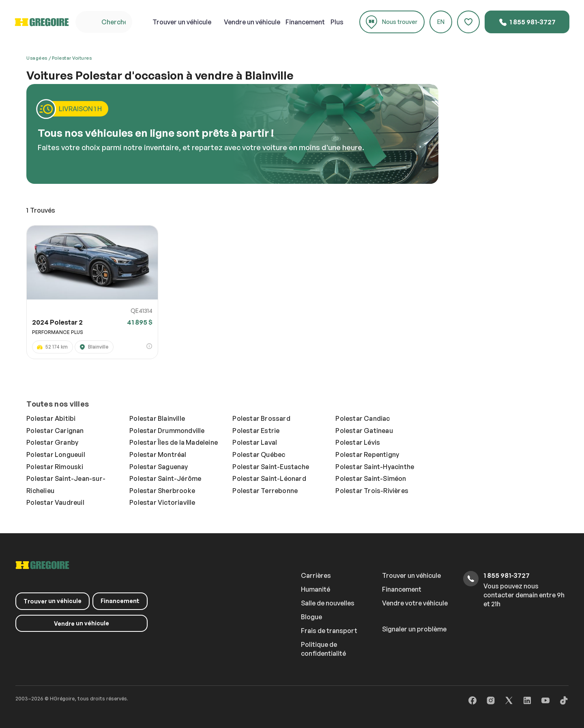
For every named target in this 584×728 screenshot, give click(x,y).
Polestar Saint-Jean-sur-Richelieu (66, 485)
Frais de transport (329, 631)
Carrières (316, 575)
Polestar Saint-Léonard (269, 478)
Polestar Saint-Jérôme (165, 478)
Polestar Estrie (256, 431)
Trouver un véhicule (411, 575)
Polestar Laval (255, 442)
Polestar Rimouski (55, 467)
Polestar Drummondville (167, 431)
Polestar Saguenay (159, 467)
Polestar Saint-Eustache (271, 467)
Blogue (311, 617)
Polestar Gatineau (364, 431)
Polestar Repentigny (367, 454)
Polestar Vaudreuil (55, 502)
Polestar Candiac (363, 418)
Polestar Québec (259, 454)
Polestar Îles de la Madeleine (174, 442)
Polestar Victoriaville (162, 502)
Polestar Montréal (158, 454)
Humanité (316, 589)
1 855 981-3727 (527, 22)
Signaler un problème (414, 629)
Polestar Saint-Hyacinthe (375, 467)
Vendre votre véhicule (415, 603)
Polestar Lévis (358, 442)
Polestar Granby (52, 442)
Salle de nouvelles (328, 603)
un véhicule (182, 22)
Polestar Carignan (55, 431)
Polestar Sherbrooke (162, 491)
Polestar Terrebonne (265, 491)
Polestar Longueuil (56, 454)
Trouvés (41, 210)
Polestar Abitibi (51, 418)
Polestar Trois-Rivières (372, 491)
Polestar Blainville (157, 418)
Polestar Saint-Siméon (371, 478)
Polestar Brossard (261, 418)
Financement (305, 22)
